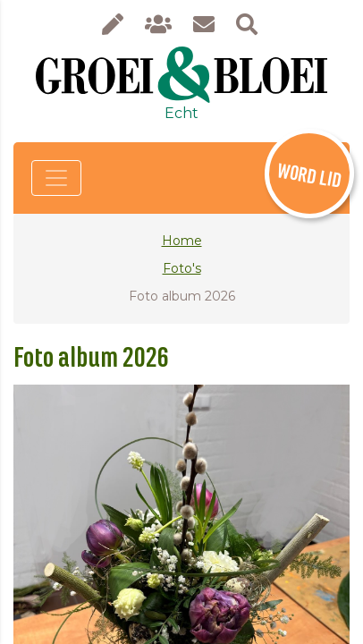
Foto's (182, 268)
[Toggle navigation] (56, 178)
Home (182, 241)
